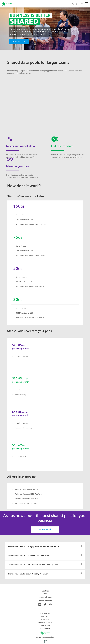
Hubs (45, 594)
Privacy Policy (45, 616)
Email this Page (45, 625)
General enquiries (45, 600)
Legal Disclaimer (45, 613)
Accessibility (45, 619)
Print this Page (45, 628)
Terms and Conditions (45, 622)
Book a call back (45, 597)
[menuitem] (45, 594)
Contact (45, 591)
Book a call (45, 530)
